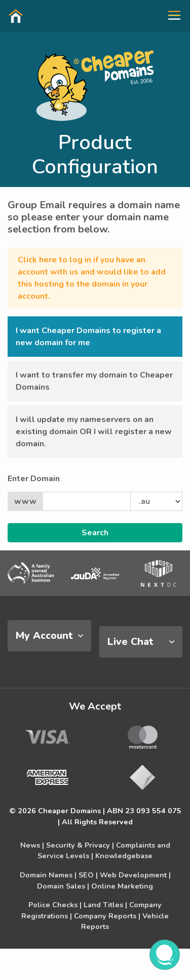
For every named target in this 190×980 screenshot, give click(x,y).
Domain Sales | (63, 886)
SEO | (88, 875)
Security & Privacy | (80, 845)
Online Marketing (122, 886)
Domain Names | (48, 875)
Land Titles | (105, 905)
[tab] (49, 636)
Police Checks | (55, 905)
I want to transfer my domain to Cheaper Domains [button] (94, 381)
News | (32, 845)
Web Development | (135, 875)
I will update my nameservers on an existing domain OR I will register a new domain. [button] (94, 432)
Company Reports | (107, 916)
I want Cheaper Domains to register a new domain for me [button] (88, 337)
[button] (170, 16)
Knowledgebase (124, 856)
